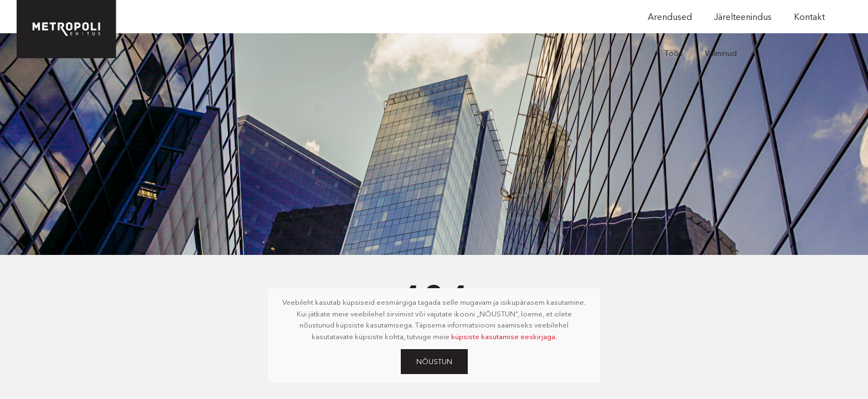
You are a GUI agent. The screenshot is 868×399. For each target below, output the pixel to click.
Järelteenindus (743, 17)
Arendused (670, 17)
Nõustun (434, 361)
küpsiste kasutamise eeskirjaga (503, 336)
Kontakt (809, 17)
